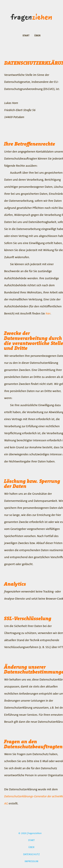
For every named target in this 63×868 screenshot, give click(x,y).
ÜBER (37, 36)
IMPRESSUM (32, 861)
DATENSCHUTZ (32, 854)
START (26, 36)
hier (48, 314)
